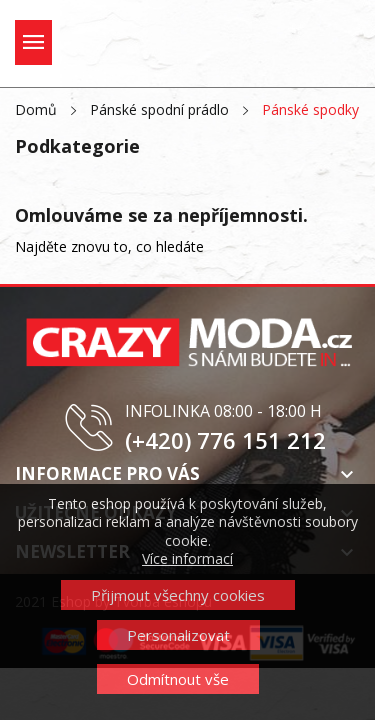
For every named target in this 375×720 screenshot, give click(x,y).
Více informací (187, 558)
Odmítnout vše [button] (178, 679)
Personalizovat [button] (178, 635)
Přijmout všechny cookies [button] (178, 595)
